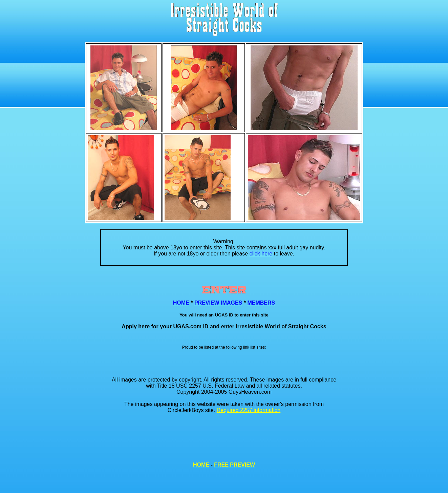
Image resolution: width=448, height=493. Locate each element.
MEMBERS (261, 303)
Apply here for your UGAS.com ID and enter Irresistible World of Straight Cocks (224, 326)
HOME (181, 303)
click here (261, 254)
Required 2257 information (249, 410)
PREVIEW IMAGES (218, 303)
